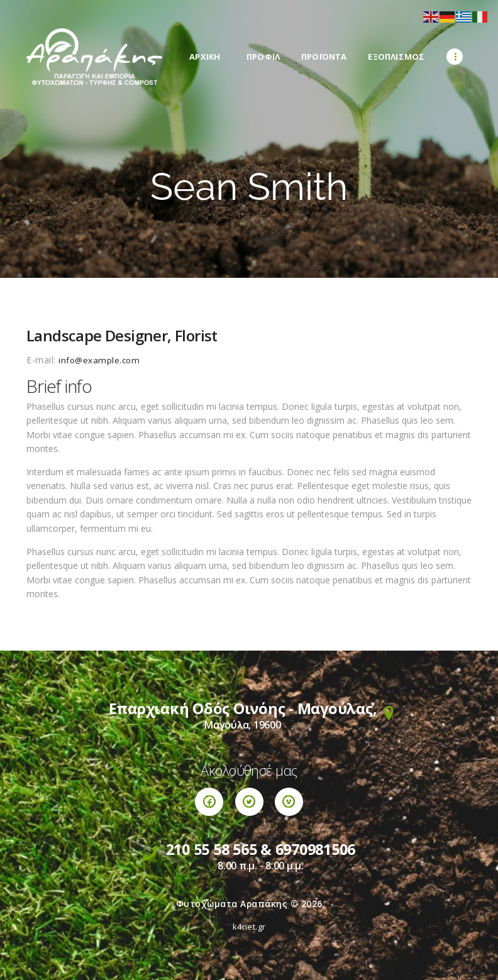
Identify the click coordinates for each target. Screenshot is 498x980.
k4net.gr (249, 927)
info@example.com (100, 360)
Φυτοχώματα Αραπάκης (232, 904)
